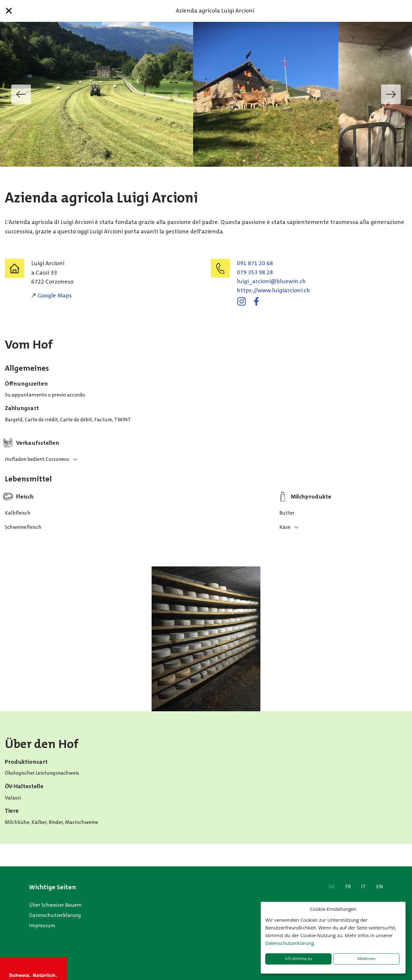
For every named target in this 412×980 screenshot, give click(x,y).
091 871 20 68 (255, 263)
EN (380, 887)
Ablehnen (366, 959)
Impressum (42, 925)
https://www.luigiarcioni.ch (273, 290)
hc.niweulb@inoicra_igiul (271, 281)
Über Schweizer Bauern (55, 905)
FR (348, 887)
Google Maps (55, 295)
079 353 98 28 (255, 272)
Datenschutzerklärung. (290, 943)
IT (364, 887)
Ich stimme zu (299, 959)
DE (332, 887)
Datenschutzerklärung (55, 915)
